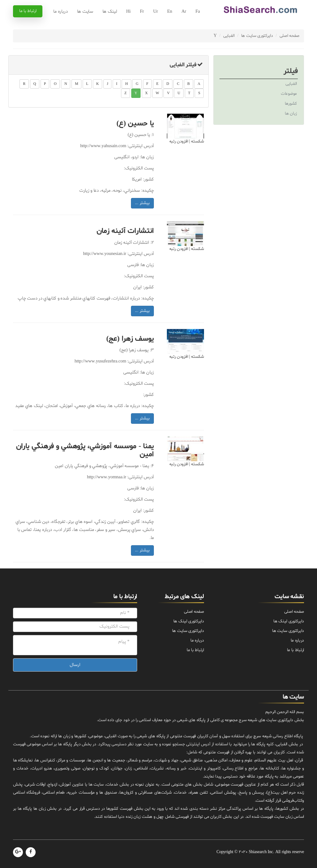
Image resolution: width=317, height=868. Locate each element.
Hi (128, 12)
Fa (198, 12)
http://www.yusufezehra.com (100, 361)
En (170, 12)
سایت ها (85, 12)
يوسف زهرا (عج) (130, 339)
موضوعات (289, 94)
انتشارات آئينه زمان (125, 231)
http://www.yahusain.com (103, 146)
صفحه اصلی (289, 36)
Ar (184, 12)
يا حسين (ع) (135, 124)
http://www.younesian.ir (104, 254)
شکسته (198, 141)
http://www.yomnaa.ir (107, 477)
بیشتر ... (142, 203)
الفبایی (229, 36)
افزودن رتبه (179, 141)
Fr (142, 12)
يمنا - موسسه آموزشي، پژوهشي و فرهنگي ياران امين (85, 451)
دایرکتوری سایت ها (257, 36)
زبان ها (291, 114)
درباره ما (60, 12)
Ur (156, 12)
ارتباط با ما (28, 11)
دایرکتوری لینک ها (289, 621)
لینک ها (110, 12)
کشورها (291, 104)
